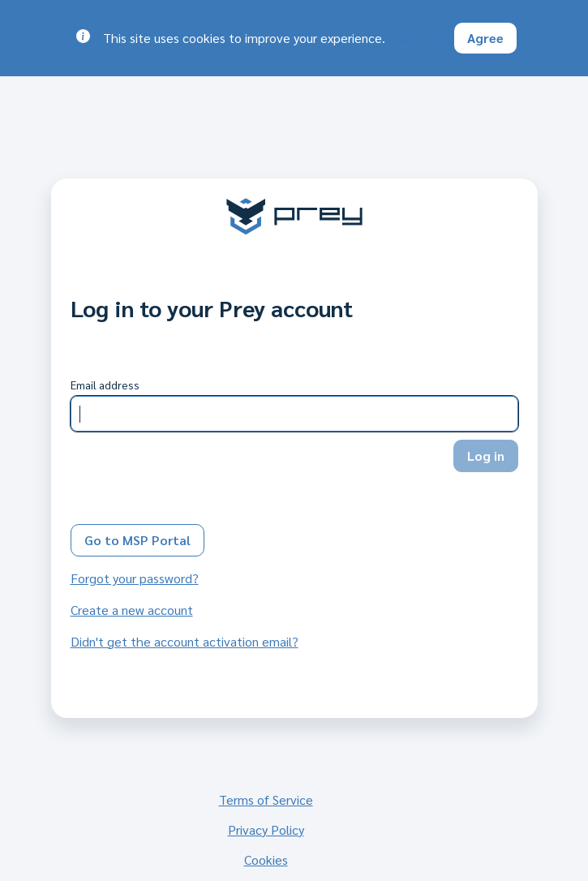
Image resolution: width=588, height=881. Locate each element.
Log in (486, 456)
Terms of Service (266, 799)
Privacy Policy (266, 829)
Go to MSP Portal (137, 540)
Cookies (266, 860)
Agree (485, 38)
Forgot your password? (135, 578)
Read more (419, 38)
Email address (105, 385)
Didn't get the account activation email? (185, 641)
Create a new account (132, 610)
